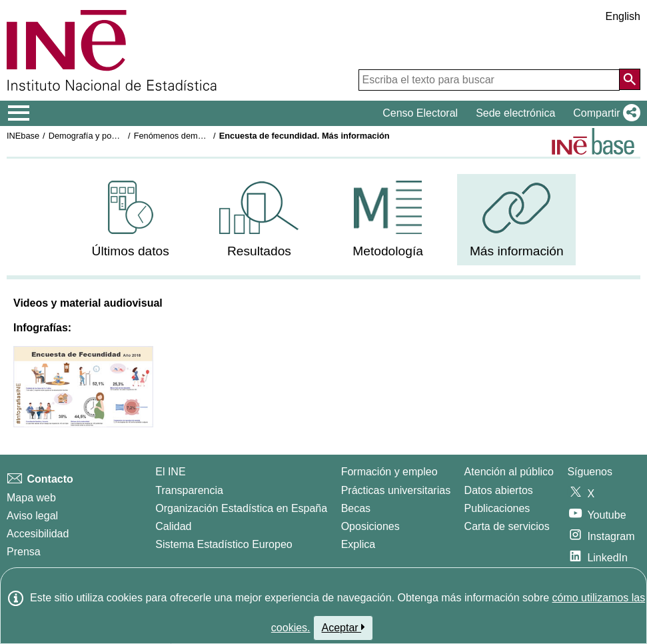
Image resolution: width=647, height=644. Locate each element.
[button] (604, 113)
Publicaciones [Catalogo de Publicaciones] (497, 508)
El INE (170, 472)
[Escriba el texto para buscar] (489, 80)
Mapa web (31, 498)
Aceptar (343, 627)
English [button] (623, 16)
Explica (358, 544)
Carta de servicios (507, 526)
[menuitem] (131, 220)
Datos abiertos (499, 490)
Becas (356, 508)
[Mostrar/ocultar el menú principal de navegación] (19, 113)
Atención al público (509, 472)
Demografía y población (94, 136)
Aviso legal (32, 516)
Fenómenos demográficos (183, 136)
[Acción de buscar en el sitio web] (630, 79)
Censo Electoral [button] (420, 113)
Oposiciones (370, 526)
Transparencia (189, 490)
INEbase (23, 136)
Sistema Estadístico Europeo (224, 544)
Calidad (173, 526)
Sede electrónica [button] (515, 113)
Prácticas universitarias (396, 490)
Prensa (24, 552)
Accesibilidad (38, 534)
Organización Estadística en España (241, 508)
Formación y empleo (389, 472)
